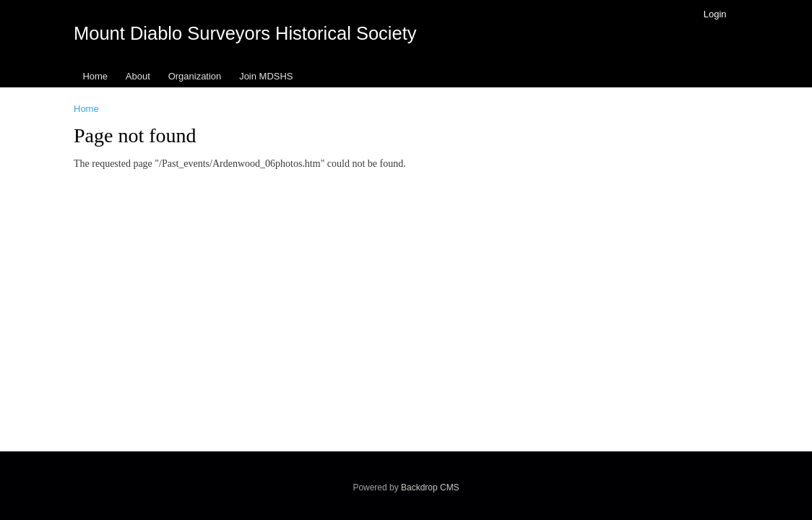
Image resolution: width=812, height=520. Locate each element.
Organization (195, 76)
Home (95, 76)
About (138, 76)
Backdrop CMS (430, 487)
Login (715, 14)
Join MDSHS (266, 76)
